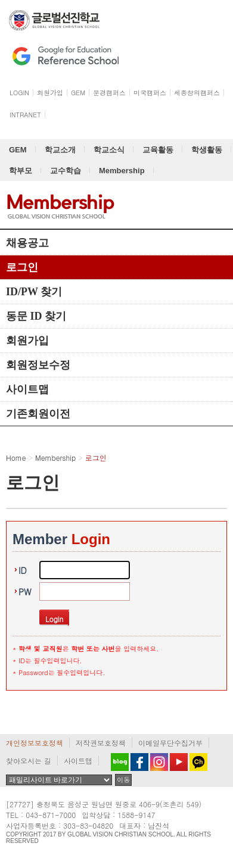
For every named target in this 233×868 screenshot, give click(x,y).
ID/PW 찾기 (34, 292)
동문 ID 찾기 (36, 316)
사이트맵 (27, 389)
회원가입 (27, 341)
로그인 (22, 267)
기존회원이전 (38, 414)
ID (23, 570)
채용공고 (27, 243)
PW (25, 592)
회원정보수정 (38, 365)
